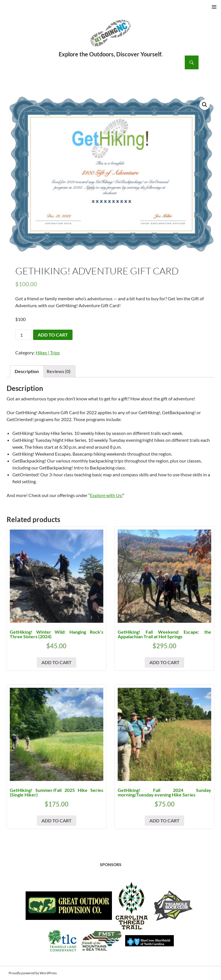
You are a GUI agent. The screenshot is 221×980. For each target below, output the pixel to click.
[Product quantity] (24, 335)
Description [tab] (27, 371)
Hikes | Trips (48, 353)
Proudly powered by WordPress (33, 973)
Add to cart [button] (57, 662)
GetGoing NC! (110, 37)
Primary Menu (214, 7)
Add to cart (53, 335)
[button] (205, 105)
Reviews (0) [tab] (59, 371)
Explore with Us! (106, 495)
